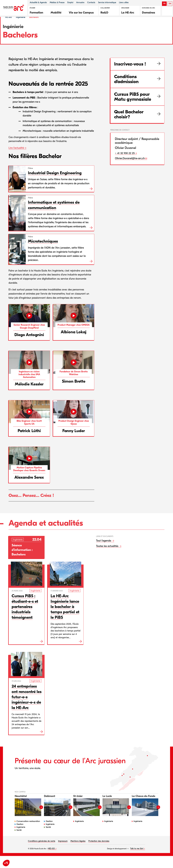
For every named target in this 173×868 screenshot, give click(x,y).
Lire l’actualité (16, 156)
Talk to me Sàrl (137, 856)
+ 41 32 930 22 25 (125, 161)
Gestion (20, 832)
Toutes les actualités (108, 554)
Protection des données (99, 849)
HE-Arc (9, 25)
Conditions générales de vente (42, 849)
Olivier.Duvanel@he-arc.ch (130, 166)
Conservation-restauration (28, 829)
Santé (19, 838)
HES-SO (51, 856)
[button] (38, 12)
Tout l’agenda (104, 548)
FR (164, 4)
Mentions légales (78, 849)
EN (170, 4)
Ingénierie (21, 25)
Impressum (63, 849)
